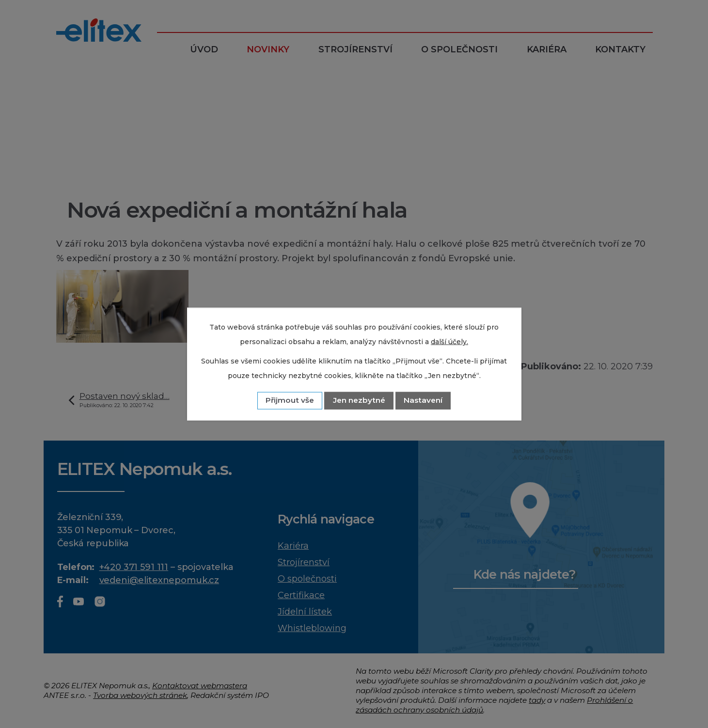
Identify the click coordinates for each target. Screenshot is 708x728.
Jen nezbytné (359, 400)
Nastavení (423, 400)
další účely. (449, 342)
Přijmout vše (290, 400)
